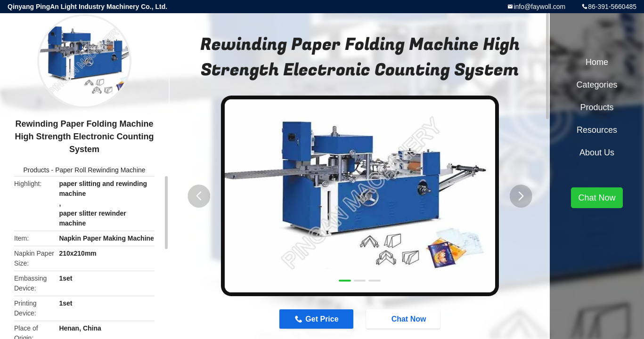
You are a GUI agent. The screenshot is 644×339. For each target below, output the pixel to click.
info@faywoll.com (539, 7)
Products (36, 170)
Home (597, 62)
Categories (597, 85)
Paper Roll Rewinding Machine (100, 170)
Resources (597, 130)
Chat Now (406, 319)
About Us (597, 153)
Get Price (320, 319)
